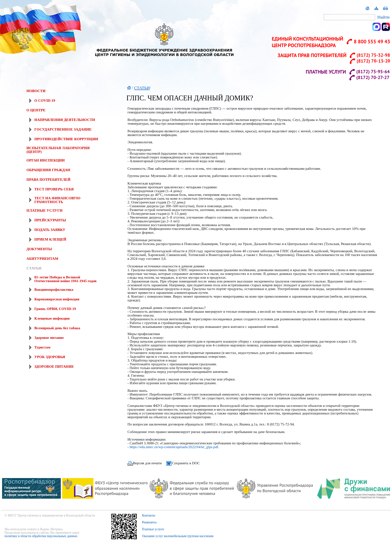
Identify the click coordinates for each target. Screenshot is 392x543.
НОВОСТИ (36, 91)
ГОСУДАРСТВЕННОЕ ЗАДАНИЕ (63, 129)
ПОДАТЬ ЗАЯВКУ (50, 230)
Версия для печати (147, 463)
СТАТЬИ (34, 268)
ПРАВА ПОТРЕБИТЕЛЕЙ (48, 180)
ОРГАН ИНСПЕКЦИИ (46, 160)
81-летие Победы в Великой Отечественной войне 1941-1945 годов (65, 279)
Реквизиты (149, 522)
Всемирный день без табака (57, 328)
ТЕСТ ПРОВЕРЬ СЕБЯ (54, 189)
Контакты (149, 516)
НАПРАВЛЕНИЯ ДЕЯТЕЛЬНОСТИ (65, 120)
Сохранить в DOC (186, 463)
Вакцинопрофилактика (54, 290)
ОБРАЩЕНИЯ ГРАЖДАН (48, 170)
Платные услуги (153, 529)
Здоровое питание (49, 338)
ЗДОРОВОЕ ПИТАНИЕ (54, 367)
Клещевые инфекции (52, 318)
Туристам (42, 347)
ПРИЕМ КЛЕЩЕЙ (50, 239)
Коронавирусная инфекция (57, 299)
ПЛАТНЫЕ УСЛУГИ (44, 210)
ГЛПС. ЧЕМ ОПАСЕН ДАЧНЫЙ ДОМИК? (190, 98)
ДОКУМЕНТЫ (39, 249)
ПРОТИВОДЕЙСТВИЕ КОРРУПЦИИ (66, 139)
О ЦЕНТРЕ (36, 110)
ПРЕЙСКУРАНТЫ (50, 220)
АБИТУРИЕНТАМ (42, 259)
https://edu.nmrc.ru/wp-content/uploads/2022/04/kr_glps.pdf (174, 447)
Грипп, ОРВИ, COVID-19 (55, 309)
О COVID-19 (45, 101)
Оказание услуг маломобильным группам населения (178, 536)
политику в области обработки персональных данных (41, 536)
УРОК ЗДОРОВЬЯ (50, 357)
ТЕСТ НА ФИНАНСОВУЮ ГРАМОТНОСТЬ (57, 200)
